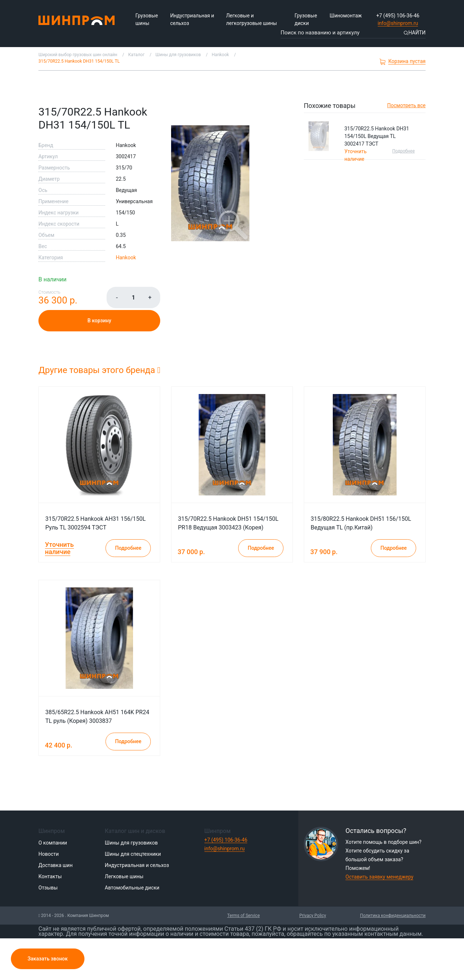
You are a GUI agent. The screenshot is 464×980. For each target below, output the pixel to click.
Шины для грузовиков (131, 843)
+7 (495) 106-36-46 (398, 16)
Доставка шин (55, 865)
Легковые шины (124, 876)
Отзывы (48, 888)
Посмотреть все (406, 105)
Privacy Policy (313, 916)
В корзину (99, 321)
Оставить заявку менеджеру (379, 877)
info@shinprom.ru (398, 23)
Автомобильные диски (132, 888)
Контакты (50, 876)
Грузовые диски (306, 19)
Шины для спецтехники (133, 854)
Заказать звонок (48, 959)
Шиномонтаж (346, 16)
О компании (53, 843)
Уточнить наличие (59, 548)
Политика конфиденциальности (393, 916)
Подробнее (403, 151)
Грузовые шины (147, 19)
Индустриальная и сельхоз (192, 19)
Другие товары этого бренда (100, 370)
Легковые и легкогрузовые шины (252, 19)
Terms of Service (244, 916)
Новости (49, 854)
